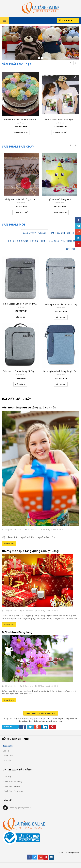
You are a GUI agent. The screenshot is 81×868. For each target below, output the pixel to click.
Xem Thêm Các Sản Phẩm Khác (41, 713)
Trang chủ (8, 746)
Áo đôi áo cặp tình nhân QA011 (60, 120)
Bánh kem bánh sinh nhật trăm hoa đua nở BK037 (28, 120)
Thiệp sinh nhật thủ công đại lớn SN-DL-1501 (27, 199)
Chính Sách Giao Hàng (13, 791)
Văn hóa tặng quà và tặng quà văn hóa (29, 408)
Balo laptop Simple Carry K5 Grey (61, 304)
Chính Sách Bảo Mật (12, 786)
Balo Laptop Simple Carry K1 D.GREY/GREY (24, 304)
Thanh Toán (8, 756)
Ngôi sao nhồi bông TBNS (60, 199)
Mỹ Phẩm (71, 249)
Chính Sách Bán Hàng (13, 781)
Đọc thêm (9, 544)
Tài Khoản (7, 760)
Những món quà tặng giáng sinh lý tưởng (30, 551)
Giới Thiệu (8, 777)
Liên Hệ (6, 751)
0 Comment (33, 530)
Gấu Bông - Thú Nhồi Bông (63, 241)
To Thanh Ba (17, 530)
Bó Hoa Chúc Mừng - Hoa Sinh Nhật (27, 241)
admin (15, 611)
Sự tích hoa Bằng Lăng (17, 632)
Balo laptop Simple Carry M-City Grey (21, 371)
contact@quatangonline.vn (21, 808)
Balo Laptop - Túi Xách (35, 233)
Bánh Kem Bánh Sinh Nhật (64, 233)
